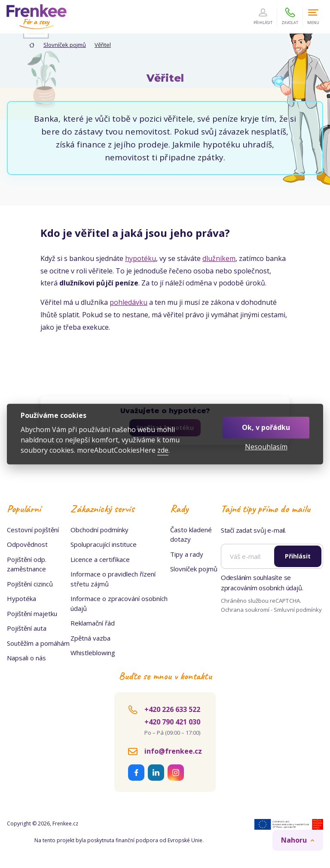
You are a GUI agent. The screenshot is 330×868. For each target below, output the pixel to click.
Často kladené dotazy (191, 535)
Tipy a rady (187, 554)
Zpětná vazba (90, 638)
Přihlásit (298, 556)
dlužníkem (219, 258)
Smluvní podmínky (298, 610)
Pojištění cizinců (30, 584)
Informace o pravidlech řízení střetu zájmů (113, 579)
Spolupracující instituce (104, 544)
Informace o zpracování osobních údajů (119, 603)
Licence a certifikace (100, 559)
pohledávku (128, 302)
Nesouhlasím (266, 447)
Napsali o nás (26, 658)
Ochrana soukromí (245, 610)
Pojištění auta (27, 628)
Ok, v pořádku (266, 427)
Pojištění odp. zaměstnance (27, 564)
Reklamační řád (93, 623)
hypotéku (141, 258)
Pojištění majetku (32, 613)
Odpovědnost (27, 544)
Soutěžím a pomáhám (38, 643)
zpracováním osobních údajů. (262, 588)
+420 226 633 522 (172, 709)
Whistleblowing (93, 653)
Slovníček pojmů (65, 45)
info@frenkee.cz (173, 751)
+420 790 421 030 (172, 722)
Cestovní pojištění (33, 530)
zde (163, 450)
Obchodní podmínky (99, 530)
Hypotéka (21, 598)
